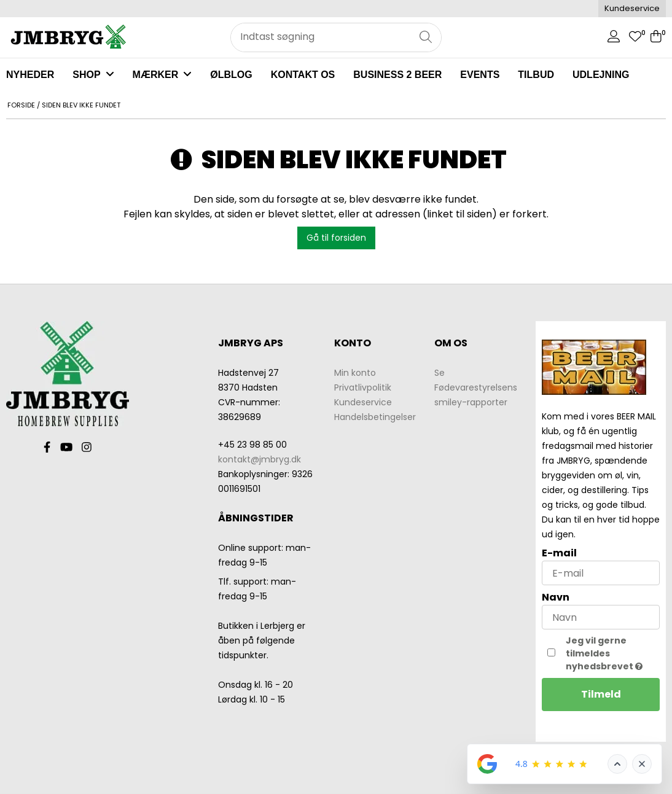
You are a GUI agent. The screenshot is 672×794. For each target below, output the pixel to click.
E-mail (559, 553)
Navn (556, 597)
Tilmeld (601, 694)
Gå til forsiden (336, 238)
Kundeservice (632, 8)
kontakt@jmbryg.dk (260, 459)
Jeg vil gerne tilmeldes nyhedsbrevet (613, 653)
